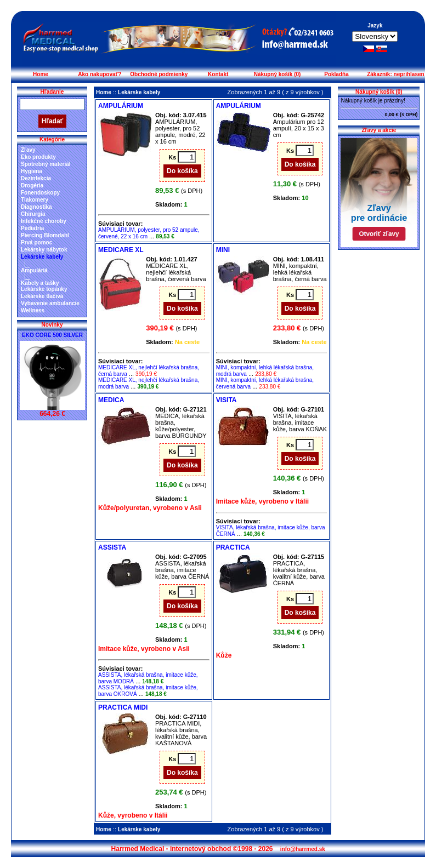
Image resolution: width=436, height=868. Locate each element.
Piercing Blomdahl (45, 235)
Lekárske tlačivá (42, 296)
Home (41, 74)
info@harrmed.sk (303, 849)
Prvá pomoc (36, 242)
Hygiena (32, 171)
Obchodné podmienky (159, 74)
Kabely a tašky (40, 283)
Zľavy (28, 150)
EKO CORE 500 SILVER (52, 335)
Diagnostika (36, 207)
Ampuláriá (34, 270)
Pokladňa (336, 74)
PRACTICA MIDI (123, 707)
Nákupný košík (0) (278, 74)
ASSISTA (112, 547)
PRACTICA (233, 547)
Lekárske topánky (44, 289)
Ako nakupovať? (100, 74)
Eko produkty (38, 157)
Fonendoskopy (40, 193)
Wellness (33, 310)
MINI (223, 250)
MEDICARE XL (121, 250)
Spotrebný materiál (46, 164)
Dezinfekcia (36, 178)
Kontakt (218, 74)
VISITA (227, 400)
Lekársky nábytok (44, 250)
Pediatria (32, 228)
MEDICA (111, 400)
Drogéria (32, 185)
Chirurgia (33, 214)
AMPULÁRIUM (121, 106)
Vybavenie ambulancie (50, 303)
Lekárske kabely (42, 257)
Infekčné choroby (44, 221)
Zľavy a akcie (379, 130)
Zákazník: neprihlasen (395, 74)
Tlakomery (35, 200)
